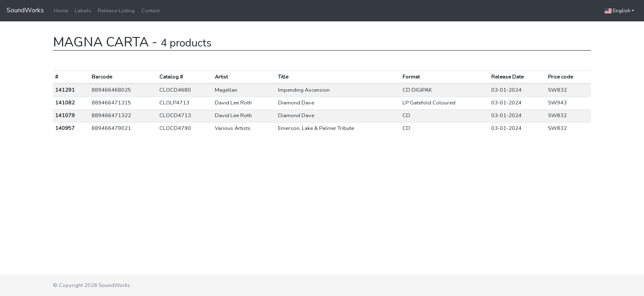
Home (61, 11)
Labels (83, 11)
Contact (151, 11)
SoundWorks (25, 10)
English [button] (618, 11)
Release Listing (116, 11)
